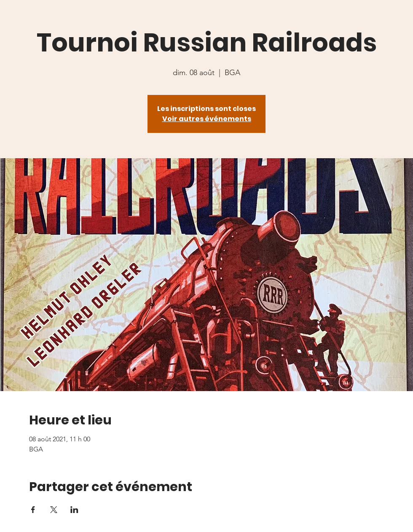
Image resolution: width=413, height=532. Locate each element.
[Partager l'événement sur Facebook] (33, 510)
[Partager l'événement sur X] (54, 510)
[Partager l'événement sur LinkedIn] (74, 510)
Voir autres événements (207, 119)
